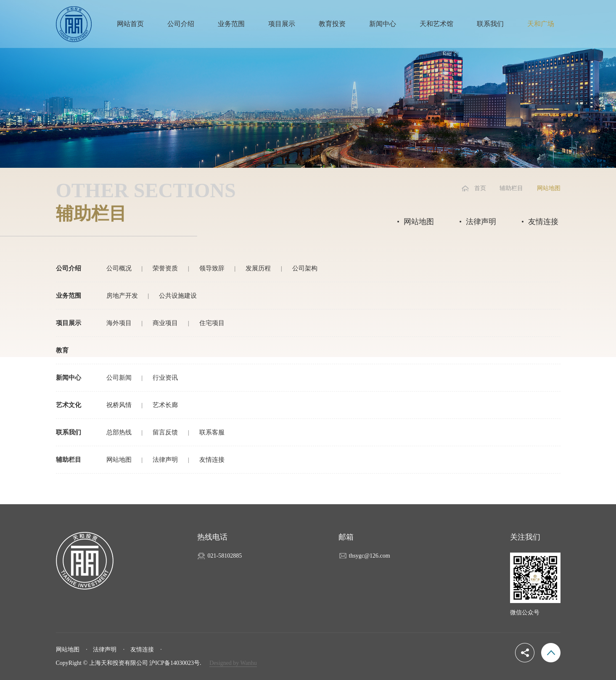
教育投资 (332, 24)
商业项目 (165, 323)
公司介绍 (181, 24)
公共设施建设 (178, 296)
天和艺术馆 (436, 24)
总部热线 (119, 432)
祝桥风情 (119, 405)
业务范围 (231, 24)
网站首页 (130, 24)
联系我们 (490, 24)
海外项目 (119, 323)
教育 (62, 350)
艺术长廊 (165, 405)
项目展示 (282, 24)
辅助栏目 (511, 188)
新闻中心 (383, 24)
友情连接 (543, 222)
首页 (480, 188)
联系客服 (212, 432)
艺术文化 (69, 405)
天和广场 (541, 24)
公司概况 (119, 268)
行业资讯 (165, 378)
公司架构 (305, 268)
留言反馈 (165, 432)
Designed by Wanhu (233, 663)
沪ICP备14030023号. (175, 663)
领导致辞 (212, 268)
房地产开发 (122, 296)
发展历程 (258, 268)
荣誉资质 (165, 268)
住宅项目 (212, 323)
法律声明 (481, 222)
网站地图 (419, 222)
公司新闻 (119, 378)
